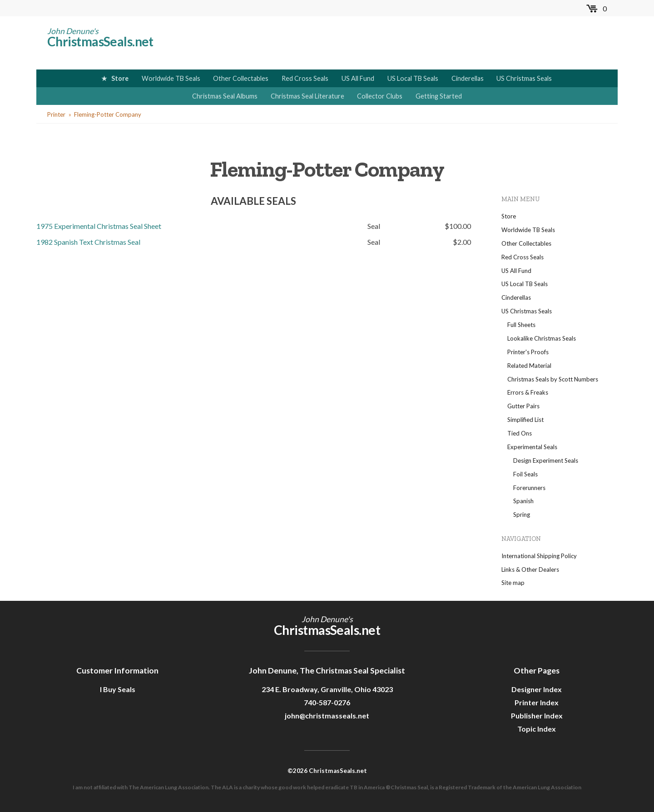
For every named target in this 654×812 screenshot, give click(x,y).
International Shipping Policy (539, 556)
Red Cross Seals (305, 78)
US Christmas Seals (524, 78)
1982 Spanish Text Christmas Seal (88, 242)
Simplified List (525, 420)
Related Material (529, 366)
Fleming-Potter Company (108, 114)
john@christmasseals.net (327, 715)
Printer (56, 114)
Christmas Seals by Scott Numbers (553, 379)
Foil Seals (525, 474)
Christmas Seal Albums (225, 96)
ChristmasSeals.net (100, 41)
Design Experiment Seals (546, 460)
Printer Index (537, 702)
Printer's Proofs (528, 352)
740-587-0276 (327, 702)
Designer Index (537, 689)
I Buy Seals (118, 689)
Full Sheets (521, 325)
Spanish (523, 501)
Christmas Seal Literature (307, 96)
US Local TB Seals (413, 78)
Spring (522, 515)
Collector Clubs (380, 96)
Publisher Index (537, 715)
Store (120, 78)
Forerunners (529, 488)
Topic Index (537, 729)
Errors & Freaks (528, 392)
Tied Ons (520, 433)
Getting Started (439, 96)
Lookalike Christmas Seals (542, 338)
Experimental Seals (532, 447)
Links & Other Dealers (530, 569)
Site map (513, 583)
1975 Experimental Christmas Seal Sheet (99, 226)
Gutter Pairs (523, 406)
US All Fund (358, 78)
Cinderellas (468, 78)
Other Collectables (241, 78)
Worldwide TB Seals (171, 78)
